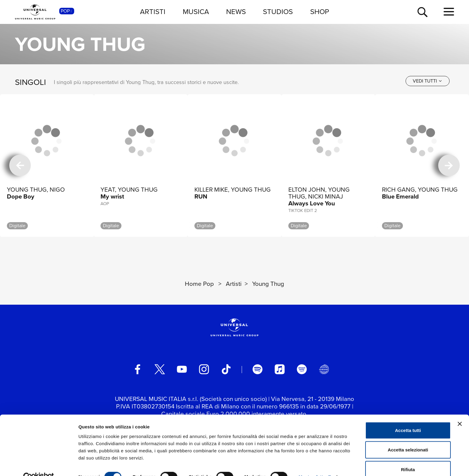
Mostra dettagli (315, 464)
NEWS (236, 12)
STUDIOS (278, 12)
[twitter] (160, 369)
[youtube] (182, 369)
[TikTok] (226, 369)
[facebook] (138, 369)
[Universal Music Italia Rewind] (324, 369)
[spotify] (258, 369)
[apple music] (280, 369)
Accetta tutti (408, 417)
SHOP (320, 12)
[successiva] (449, 166)
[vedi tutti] (428, 81)
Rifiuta (408, 456)
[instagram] (204, 369)
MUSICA (196, 12)
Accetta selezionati (408, 437)
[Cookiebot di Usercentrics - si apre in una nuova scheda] (39, 464)
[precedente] (20, 166)
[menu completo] (449, 12)
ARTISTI (153, 12)
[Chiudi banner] (460, 411)
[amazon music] (302, 369)
